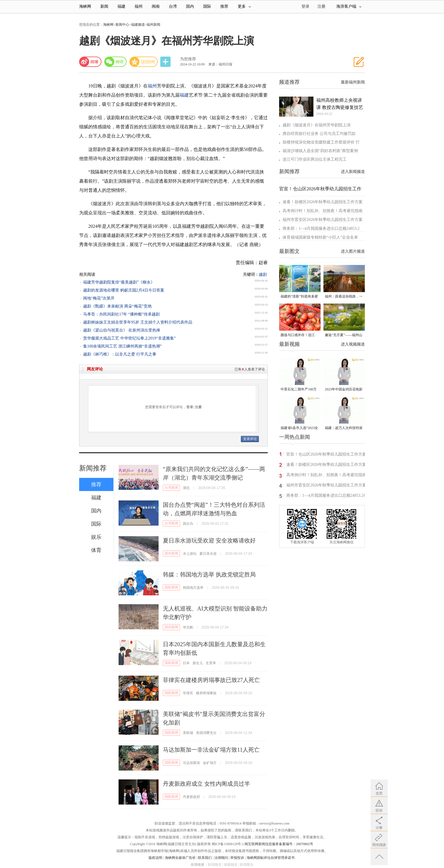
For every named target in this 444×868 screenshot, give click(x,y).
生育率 (211, 663)
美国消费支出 (206, 733)
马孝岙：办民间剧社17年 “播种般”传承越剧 (121, 314)
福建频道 (138, 25)
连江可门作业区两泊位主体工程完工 (315, 159)
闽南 (156, 6)
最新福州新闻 (353, 82)
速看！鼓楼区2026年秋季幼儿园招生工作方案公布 (326, 465)
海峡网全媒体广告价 (180, 858)
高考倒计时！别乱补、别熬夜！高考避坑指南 (323, 211)
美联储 (188, 733)
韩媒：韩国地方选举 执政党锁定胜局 (209, 574)
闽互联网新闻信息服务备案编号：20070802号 (279, 844)
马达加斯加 (191, 763)
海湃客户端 (349, 6)
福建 (121, 6)
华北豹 (188, 627)
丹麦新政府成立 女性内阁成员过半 (206, 784)
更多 (244, 6)
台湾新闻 (171, 488)
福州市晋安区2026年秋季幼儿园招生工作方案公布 (326, 486)
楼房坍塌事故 (206, 693)
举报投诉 (237, 858)
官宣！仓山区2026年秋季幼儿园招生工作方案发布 (326, 455)
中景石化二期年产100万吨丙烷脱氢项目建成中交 (299, 390)
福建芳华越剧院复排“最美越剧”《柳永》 (119, 282)
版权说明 (155, 858)
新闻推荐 (93, 468)
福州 (139, 6)
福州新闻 (153, 25)
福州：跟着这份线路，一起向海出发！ (344, 297)
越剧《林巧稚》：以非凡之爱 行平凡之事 (120, 354)
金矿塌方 (210, 763)
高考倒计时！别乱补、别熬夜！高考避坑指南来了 (326, 476)
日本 (186, 663)
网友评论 (95, 369)
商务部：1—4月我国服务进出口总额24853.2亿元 (327, 496)
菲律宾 (188, 693)
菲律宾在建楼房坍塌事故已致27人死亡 (211, 680)
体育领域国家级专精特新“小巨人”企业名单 (320, 237)
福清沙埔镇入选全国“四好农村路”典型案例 (320, 151)
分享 (166, 62)
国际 (207, 6)
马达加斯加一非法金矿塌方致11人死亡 (211, 750)
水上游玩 (190, 554)
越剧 (263, 275)
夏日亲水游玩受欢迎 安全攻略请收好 (209, 540)
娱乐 (96, 537)
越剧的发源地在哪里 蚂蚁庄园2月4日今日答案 (124, 290)
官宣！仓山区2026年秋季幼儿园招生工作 (320, 189)
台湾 (173, 6)
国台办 (188, 524)
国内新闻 (171, 553)
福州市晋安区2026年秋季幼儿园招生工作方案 (323, 220)
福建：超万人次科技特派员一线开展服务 (344, 428)
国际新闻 (171, 587)
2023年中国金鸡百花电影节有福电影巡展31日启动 (344, 390)
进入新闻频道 (353, 172)
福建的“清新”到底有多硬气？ (299, 297)
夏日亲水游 (208, 554)
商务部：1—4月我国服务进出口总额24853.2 (321, 229)
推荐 (224, 6)
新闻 (104, 6)
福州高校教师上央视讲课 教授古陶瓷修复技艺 (340, 104)
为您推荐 (188, 59)
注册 (321, 6)
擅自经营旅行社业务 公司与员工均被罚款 (319, 134)
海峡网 (85, 6)
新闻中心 (122, 25)
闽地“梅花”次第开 (99, 298)
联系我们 (205, 858)
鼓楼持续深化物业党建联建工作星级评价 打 (321, 142)
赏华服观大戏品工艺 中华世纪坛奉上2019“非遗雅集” (129, 338)
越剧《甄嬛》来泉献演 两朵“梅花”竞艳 (117, 306)
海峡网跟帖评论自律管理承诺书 (271, 858)
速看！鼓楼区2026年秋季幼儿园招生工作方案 (323, 202)
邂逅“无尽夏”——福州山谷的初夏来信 (344, 335)
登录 (190, 407)
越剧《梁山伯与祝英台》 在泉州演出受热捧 (122, 330)
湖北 (186, 488)
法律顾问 (221, 858)
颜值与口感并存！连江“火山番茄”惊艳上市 (298, 335)
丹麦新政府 (191, 797)
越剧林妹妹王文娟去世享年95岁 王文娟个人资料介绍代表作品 (138, 322)
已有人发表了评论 (250, 369)
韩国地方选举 (193, 588)
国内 (190, 6)
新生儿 (198, 663)
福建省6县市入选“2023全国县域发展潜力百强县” (299, 428)
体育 (96, 550)
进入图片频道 (353, 251)
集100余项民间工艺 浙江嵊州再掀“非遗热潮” (122, 346)
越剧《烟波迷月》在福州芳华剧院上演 (317, 125)
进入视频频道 (353, 344)
